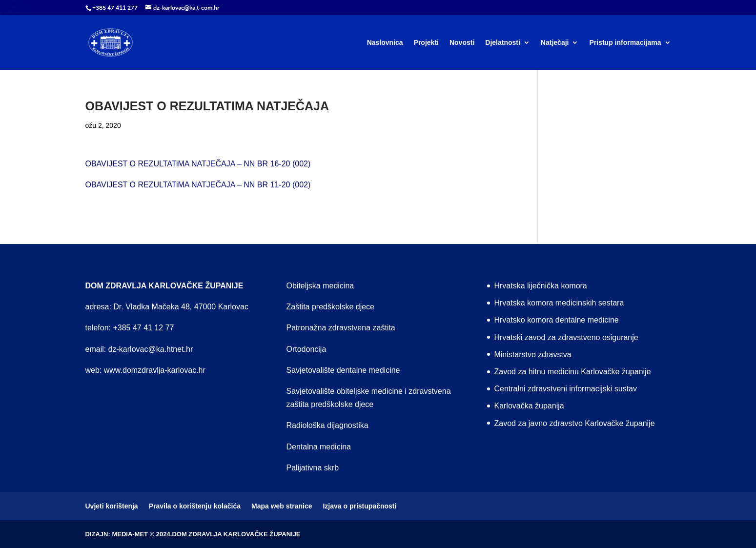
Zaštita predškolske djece (330, 307)
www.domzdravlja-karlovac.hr (155, 370)
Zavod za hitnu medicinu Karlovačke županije (572, 372)
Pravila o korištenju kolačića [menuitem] (195, 506)
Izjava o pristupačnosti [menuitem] (359, 506)
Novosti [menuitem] (462, 43)
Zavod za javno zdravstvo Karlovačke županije (574, 423)
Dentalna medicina (318, 447)
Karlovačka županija (529, 406)
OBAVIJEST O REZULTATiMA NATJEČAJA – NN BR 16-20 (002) (198, 164)
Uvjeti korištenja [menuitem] (112, 506)
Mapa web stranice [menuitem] (282, 506)
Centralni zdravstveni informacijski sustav (565, 389)
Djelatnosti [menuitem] (503, 43)
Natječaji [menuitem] (555, 43)
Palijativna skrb (312, 468)
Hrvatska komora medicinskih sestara (559, 303)
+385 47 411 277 (115, 8)
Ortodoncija (306, 349)
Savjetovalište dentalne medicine (343, 370)
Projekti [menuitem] (426, 43)
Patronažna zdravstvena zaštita (340, 328)
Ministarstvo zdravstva (532, 355)
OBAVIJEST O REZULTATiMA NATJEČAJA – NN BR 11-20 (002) (198, 185)
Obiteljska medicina (320, 286)
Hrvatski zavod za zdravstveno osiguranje (566, 337)
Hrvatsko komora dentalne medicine (556, 320)
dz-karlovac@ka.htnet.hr (151, 349)
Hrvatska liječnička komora (540, 286)
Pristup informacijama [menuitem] (625, 43)
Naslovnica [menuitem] (385, 43)
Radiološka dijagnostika (327, 425)
